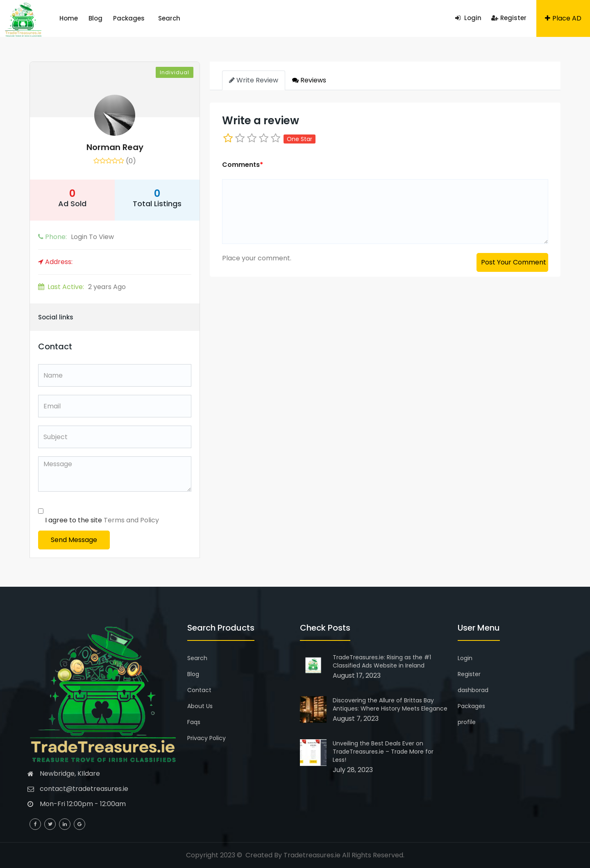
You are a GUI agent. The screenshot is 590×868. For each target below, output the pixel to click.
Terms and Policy (131, 520)
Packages (129, 18)
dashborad (473, 690)
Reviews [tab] (309, 80)
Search (169, 18)
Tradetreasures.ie (312, 855)
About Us (200, 706)
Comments (243, 165)
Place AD (563, 18)
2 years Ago (82, 287)
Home (69, 18)
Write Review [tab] (254, 80)
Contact (199, 690)
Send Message (74, 540)
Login (468, 18)
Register (509, 18)
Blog (95, 18)
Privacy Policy (206, 738)
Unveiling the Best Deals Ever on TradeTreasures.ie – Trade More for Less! (383, 752)
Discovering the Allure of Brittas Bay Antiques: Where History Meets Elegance (390, 704)
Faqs (194, 722)
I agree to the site (102, 520)
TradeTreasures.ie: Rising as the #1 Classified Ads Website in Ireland (382, 661)
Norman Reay (115, 147)
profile (467, 722)
